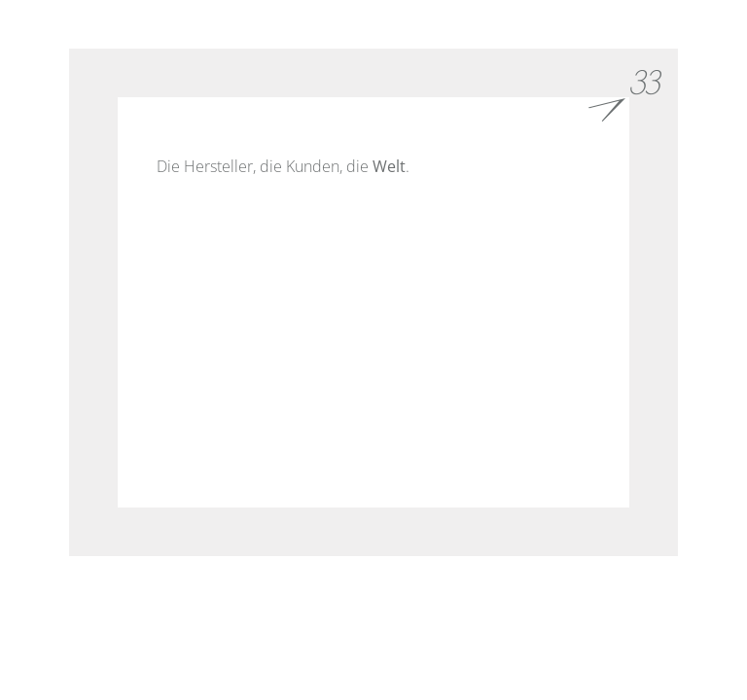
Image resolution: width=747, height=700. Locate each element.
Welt (389, 166)
